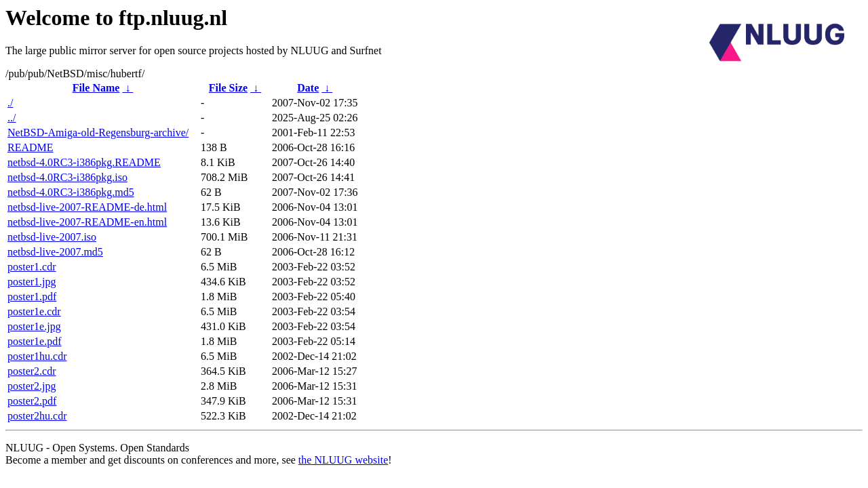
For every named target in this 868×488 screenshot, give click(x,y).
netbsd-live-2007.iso (52, 237)
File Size (228, 88)
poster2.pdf (32, 401)
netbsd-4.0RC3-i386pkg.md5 (71, 192)
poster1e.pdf (35, 341)
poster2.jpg (32, 386)
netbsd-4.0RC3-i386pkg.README (84, 162)
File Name (96, 88)
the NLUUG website (343, 460)
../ (12, 118)
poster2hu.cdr (37, 416)
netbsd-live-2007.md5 (55, 252)
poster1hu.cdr (37, 356)
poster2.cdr (32, 371)
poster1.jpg (32, 282)
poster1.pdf (32, 297)
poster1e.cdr (34, 311)
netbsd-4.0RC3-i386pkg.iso (67, 177)
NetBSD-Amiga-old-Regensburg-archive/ (98, 133)
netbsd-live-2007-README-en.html (87, 222)
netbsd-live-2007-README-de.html (87, 207)
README (31, 147)
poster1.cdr (32, 267)
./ (10, 103)
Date (308, 88)
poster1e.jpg (34, 326)
